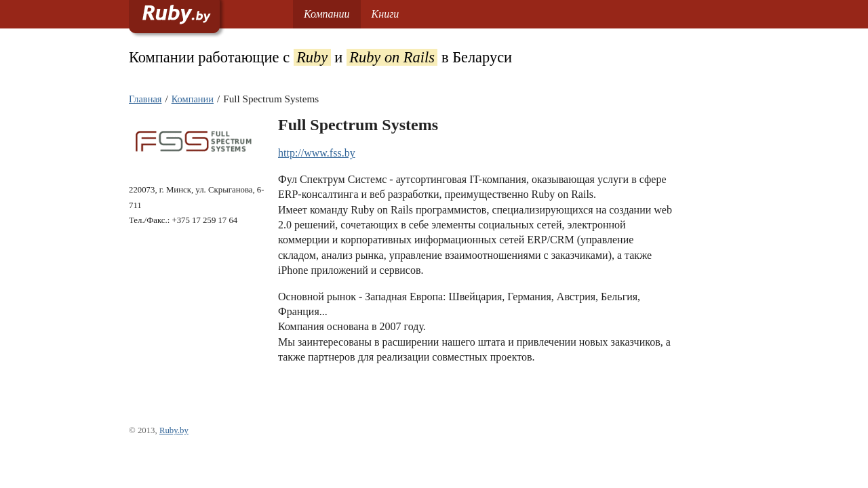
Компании (327, 14)
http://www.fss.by (317, 153)
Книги (386, 14)
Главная (145, 99)
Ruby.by (174, 430)
